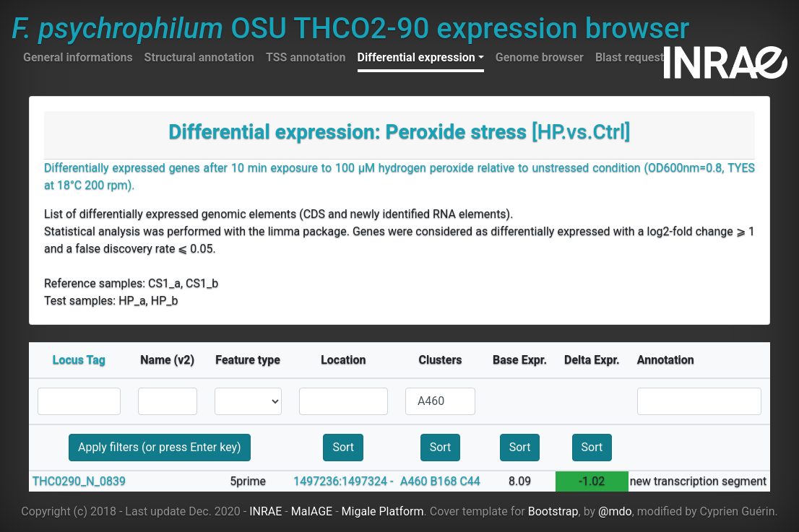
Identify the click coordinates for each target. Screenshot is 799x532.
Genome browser (540, 57)
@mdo (615, 511)
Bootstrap (553, 511)
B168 (443, 481)
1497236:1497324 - (343, 481)
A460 (414, 481)
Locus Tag (79, 360)
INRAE (265, 511)
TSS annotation (306, 57)
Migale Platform (383, 511)
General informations (78, 57)
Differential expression (416, 57)
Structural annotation (199, 57)
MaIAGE (312, 511)
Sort (343, 447)
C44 (470, 481)
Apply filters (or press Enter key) (160, 447)
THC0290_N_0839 (79, 481)
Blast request (630, 57)
